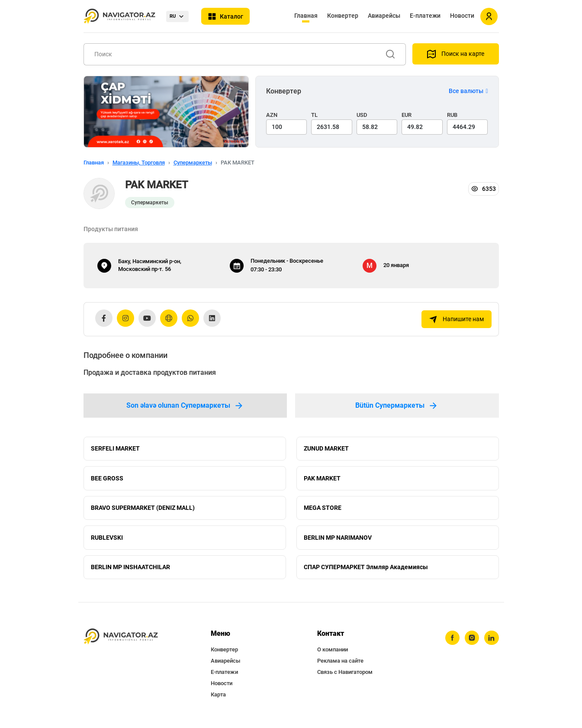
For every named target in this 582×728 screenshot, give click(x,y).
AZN (272, 115)
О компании (333, 653)
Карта (218, 698)
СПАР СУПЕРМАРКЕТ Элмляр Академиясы (366, 570)
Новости (462, 16)
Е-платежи (425, 16)
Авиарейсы (384, 16)
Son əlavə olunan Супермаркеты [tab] (185, 406)
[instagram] (472, 641)
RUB (452, 115)
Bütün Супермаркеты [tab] (397, 406)
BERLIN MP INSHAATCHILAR (130, 570)
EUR (407, 115)
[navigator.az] (121, 640)
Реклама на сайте (340, 664)
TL (314, 115)
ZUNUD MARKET (326, 449)
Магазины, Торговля (139, 163)
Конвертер (343, 16)
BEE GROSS (107, 479)
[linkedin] (492, 641)
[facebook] (452, 641)
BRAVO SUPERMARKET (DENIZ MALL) (143, 509)
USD (362, 115)
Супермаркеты (193, 163)
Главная (306, 16)
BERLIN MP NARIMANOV (338, 540)
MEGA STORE (323, 509)
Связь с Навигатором (345, 675)
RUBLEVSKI (107, 540)
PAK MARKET (322, 479)
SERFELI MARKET (115, 449)
